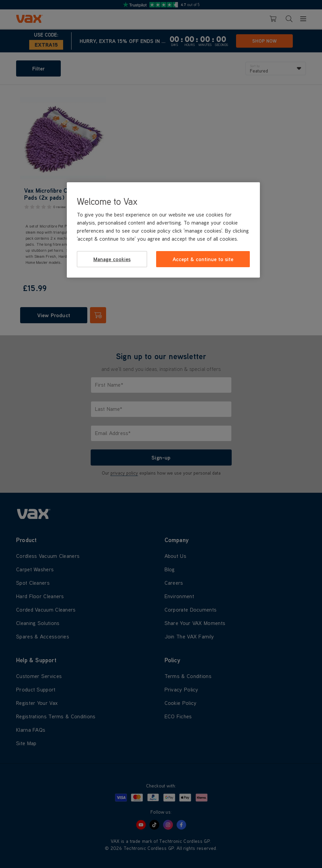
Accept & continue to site (203, 259)
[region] (163, 230)
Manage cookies (112, 259)
